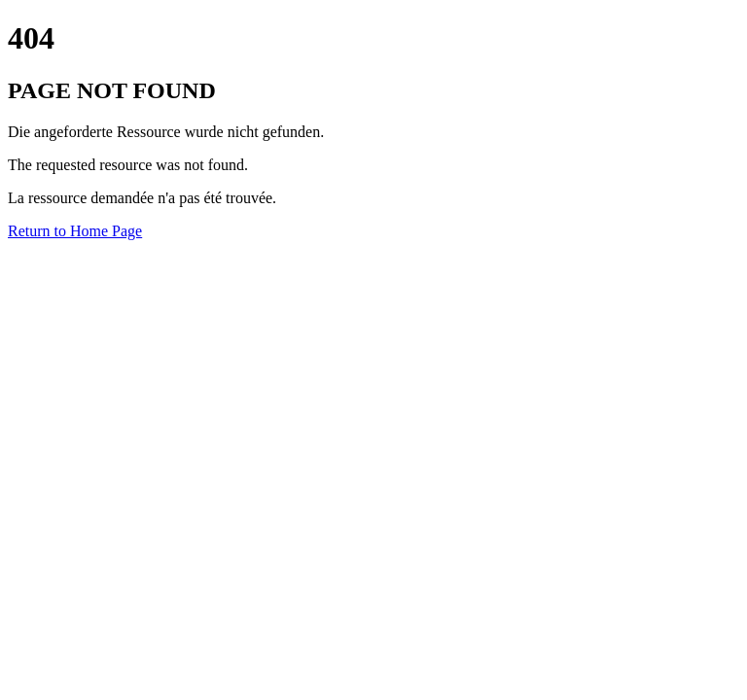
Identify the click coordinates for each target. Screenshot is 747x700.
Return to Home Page (75, 231)
